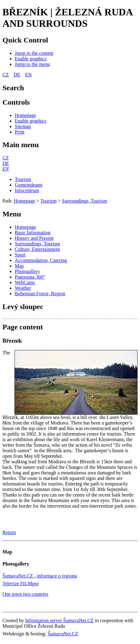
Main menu (21, 145)
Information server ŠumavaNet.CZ (60, 620)
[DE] (6, 163)
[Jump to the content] (34, 53)
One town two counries (25, 594)
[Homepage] (25, 115)
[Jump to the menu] (32, 64)
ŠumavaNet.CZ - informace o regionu (40, 576)
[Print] (20, 132)
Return (9, 532)
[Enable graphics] (31, 59)
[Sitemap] (23, 126)
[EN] (6, 169)
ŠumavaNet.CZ (63, 634)
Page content (23, 327)
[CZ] (6, 158)
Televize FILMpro (21, 584)
